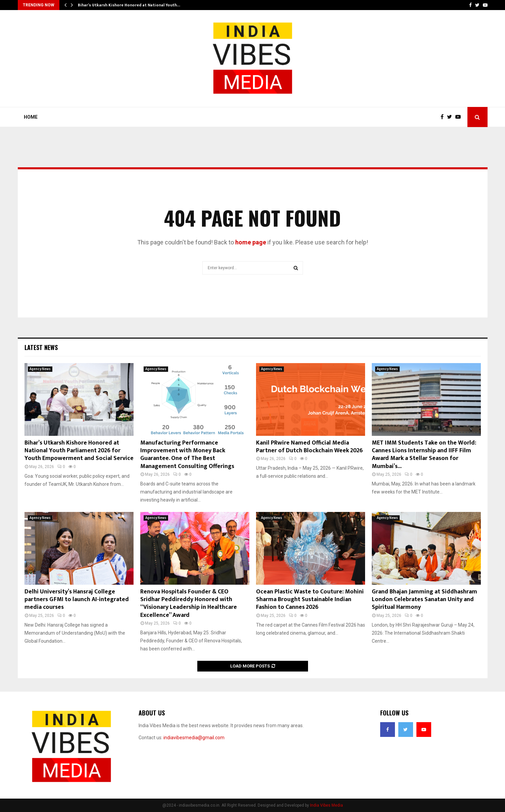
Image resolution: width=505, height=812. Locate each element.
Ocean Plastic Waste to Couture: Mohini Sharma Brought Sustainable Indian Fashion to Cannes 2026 (310, 600)
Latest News (41, 347)
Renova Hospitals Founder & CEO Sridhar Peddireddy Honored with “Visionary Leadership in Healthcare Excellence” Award (189, 603)
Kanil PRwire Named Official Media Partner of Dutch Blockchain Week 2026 (309, 447)
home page (251, 242)
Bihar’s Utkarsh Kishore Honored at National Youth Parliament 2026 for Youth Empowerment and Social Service (79, 451)
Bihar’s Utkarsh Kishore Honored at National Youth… (129, 5)
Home (31, 117)
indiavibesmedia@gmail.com (194, 738)
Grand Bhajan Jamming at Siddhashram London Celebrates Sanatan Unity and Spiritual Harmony (424, 600)
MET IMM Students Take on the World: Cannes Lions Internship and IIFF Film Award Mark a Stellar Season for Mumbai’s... (424, 455)
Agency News (40, 369)
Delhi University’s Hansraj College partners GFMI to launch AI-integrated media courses (77, 600)
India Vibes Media (326, 805)
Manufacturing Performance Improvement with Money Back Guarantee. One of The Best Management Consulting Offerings (187, 455)
